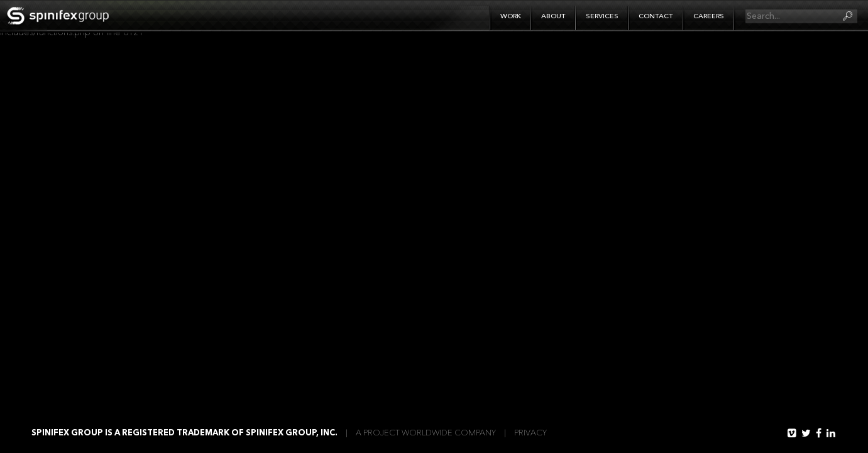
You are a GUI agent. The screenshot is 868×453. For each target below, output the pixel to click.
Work (511, 17)
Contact (656, 17)
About (553, 17)
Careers (709, 17)
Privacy (530, 433)
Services (602, 17)
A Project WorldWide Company (426, 433)
